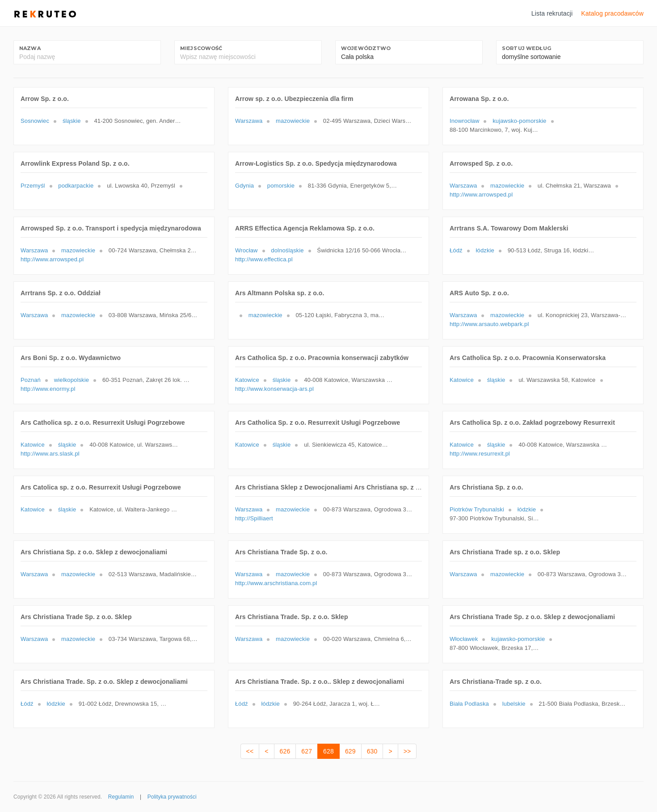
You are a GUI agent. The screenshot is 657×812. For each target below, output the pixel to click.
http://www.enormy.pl (48, 389)
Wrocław (246, 250)
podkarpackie (76, 186)
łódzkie (485, 250)
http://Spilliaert (254, 518)
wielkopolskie (72, 380)
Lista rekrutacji (552, 13)
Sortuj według (526, 48)
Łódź (456, 250)
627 (307, 751)
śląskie (72, 121)
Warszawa (249, 121)
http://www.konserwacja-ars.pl (274, 389)
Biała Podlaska (469, 704)
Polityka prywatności (172, 797)
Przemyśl (33, 186)
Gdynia (244, 186)
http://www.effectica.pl (264, 259)
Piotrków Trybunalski (477, 509)
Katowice (247, 380)
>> (407, 751)
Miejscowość (201, 48)
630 (372, 751)
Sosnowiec (35, 121)
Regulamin (121, 797)
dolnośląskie (287, 250)
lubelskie (514, 704)
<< (250, 751)
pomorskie (281, 186)
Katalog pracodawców (612, 13)
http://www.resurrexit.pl (480, 454)
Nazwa (30, 48)
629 (350, 751)
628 (328, 751)
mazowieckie (293, 121)
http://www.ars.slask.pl (50, 454)
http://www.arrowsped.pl (481, 195)
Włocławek (464, 639)
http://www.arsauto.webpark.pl (489, 324)
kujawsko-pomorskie (519, 121)
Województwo (366, 48)
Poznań (31, 380)
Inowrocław (464, 121)
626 (285, 751)
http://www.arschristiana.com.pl (276, 583)
